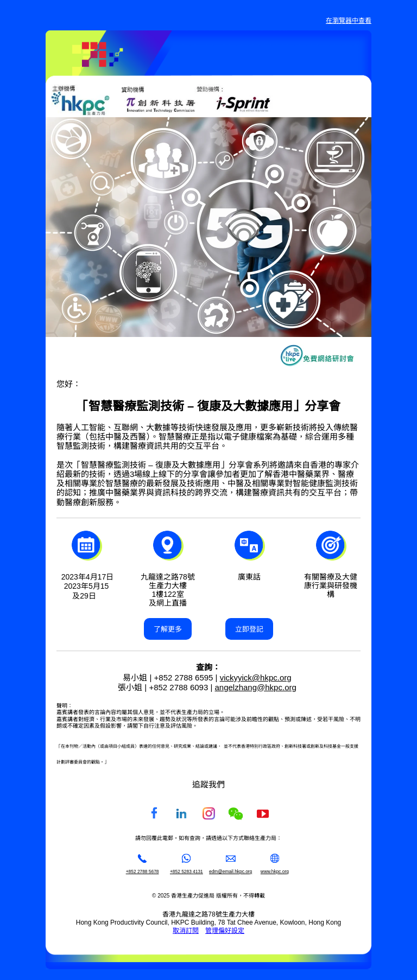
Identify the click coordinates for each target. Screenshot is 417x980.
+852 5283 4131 (187, 871)
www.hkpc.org (275, 871)
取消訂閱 (186, 931)
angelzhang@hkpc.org (255, 687)
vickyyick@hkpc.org (256, 677)
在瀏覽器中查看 (349, 21)
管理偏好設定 (225, 931)
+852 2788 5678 (143, 871)
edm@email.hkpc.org (230, 871)
